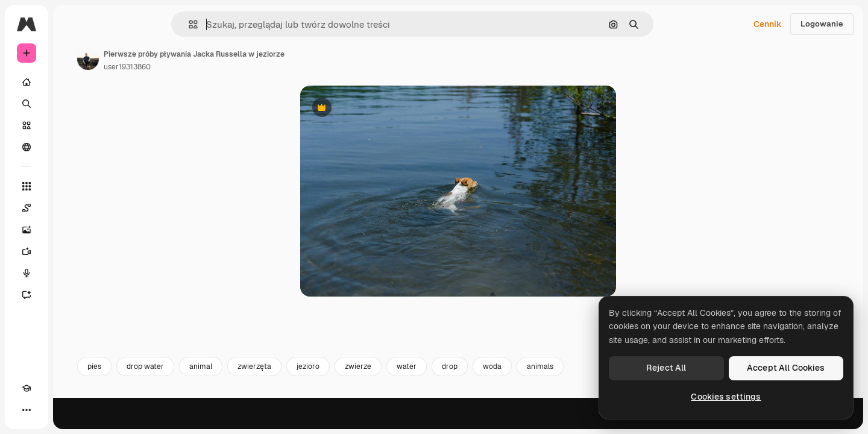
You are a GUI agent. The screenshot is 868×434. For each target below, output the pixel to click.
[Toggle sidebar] (118, 24)
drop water (237, 397)
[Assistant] (72, 295)
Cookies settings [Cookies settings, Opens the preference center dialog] (726, 397)
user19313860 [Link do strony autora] (219, 67)
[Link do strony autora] (180, 59)
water (498, 397)
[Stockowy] (72, 125)
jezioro (400, 397)
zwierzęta (346, 397)
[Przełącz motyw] (48, 410)
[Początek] (72, 82)
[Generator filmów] (72, 251)
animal (292, 397)
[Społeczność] (72, 147)
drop (541, 397)
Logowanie (822, 24)
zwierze (450, 397)
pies (186, 397)
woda (584, 397)
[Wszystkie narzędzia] (72, 186)
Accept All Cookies (786, 368)
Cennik (768, 24)
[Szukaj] (72, 104)
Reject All (666, 368)
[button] (234, 24)
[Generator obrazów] (72, 230)
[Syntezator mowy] (72, 273)
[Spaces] (72, 208)
